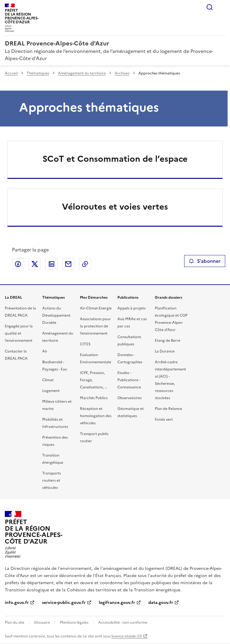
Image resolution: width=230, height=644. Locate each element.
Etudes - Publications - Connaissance (129, 380)
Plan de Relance (168, 409)
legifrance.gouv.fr (117, 603)
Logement (51, 391)
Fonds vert (164, 419)
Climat (48, 380)
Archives (122, 73)
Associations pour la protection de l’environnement (95, 326)
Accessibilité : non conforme (123, 622)
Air (45, 351)
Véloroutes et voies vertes (115, 207)
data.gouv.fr (161, 603)
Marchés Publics (94, 398)
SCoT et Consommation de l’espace (115, 159)
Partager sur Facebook (18, 264)
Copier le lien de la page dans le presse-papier (85, 264)
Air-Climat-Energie (96, 308)
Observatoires (130, 398)
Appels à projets (131, 308)
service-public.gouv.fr (64, 603)
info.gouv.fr (17, 603)
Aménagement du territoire (82, 73)
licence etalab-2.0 (127, 636)
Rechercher (210, 7)
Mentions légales (74, 622)
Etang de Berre (168, 341)
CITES (85, 344)
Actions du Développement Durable (56, 315)
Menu (222, 7)
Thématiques (38, 73)
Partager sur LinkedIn (52, 264)
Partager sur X (35, 264)
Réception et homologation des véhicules (96, 416)
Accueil (11, 73)
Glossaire (42, 622)
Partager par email (68, 264)
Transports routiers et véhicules (52, 480)
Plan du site (15, 622)
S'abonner (205, 261)
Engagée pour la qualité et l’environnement (19, 333)
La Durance (165, 351)
